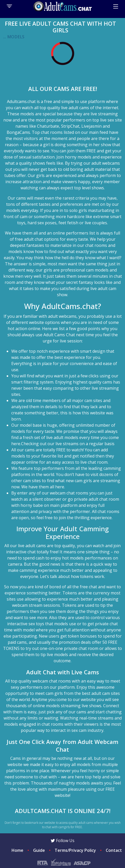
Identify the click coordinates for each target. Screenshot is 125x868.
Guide (39, 850)
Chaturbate (48, 126)
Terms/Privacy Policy (75, 850)
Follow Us (63, 841)
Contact (114, 850)
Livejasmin (92, 126)
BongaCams (18, 132)
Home (17, 850)
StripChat (70, 126)
